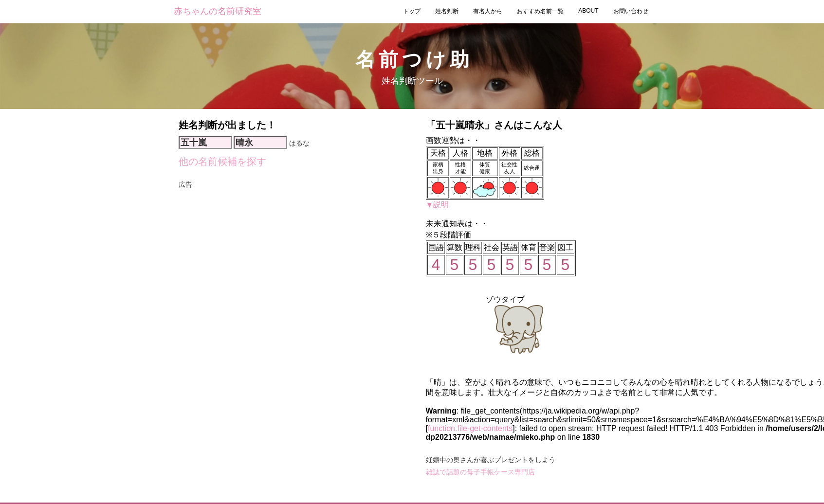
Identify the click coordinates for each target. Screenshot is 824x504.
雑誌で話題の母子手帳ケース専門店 (480, 472)
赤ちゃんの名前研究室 (218, 11)
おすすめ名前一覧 (540, 11)
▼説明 (438, 205)
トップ (412, 11)
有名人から (488, 11)
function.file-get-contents (470, 428)
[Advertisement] (293, 205)
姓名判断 (447, 11)
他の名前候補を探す (222, 162)
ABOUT (588, 11)
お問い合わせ (631, 11)
